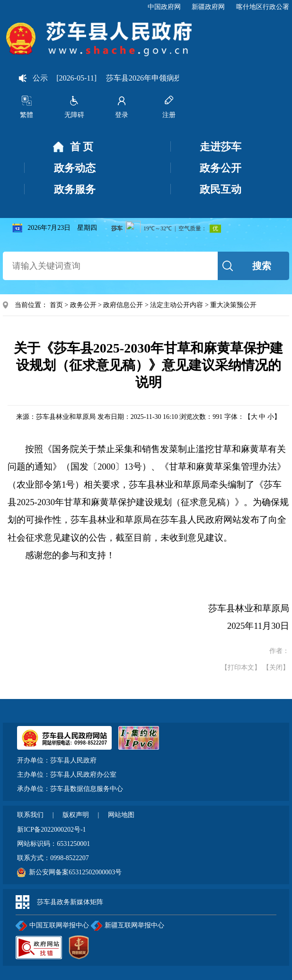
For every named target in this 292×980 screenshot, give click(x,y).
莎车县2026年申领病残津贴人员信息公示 (177, 78)
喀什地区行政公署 (263, 7)
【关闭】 (276, 667)
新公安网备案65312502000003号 (75, 872)
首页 (56, 305)
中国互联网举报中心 (52, 926)
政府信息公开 (123, 305)
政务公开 (221, 168)
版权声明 (77, 815)
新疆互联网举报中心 (128, 926)
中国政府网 (164, 7)
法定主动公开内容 (177, 305)
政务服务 (75, 189)
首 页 (73, 147)
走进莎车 (221, 147)
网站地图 (121, 815)
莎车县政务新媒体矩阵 (70, 902)
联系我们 (31, 815)
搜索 (262, 266)
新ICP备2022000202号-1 (51, 830)
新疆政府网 (208, 7)
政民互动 (221, 189)
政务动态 (75, 168)
